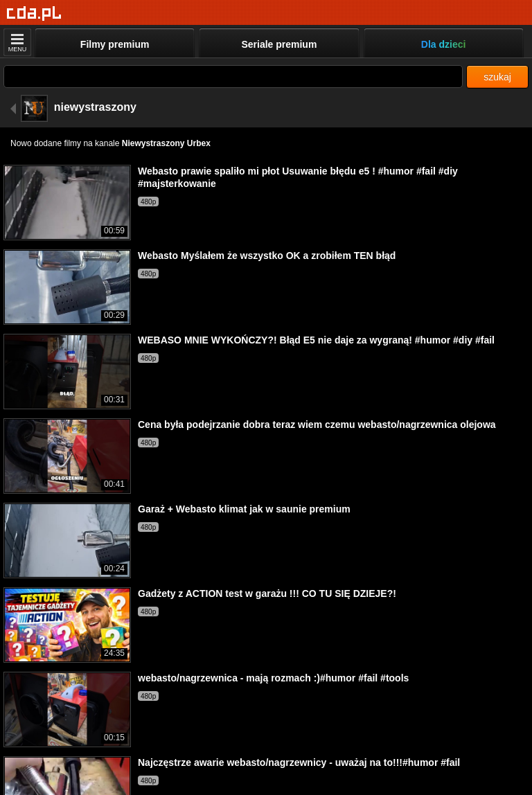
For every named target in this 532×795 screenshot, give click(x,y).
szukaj (497, 77)
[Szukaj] (233, 77)
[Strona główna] (34, 14)
